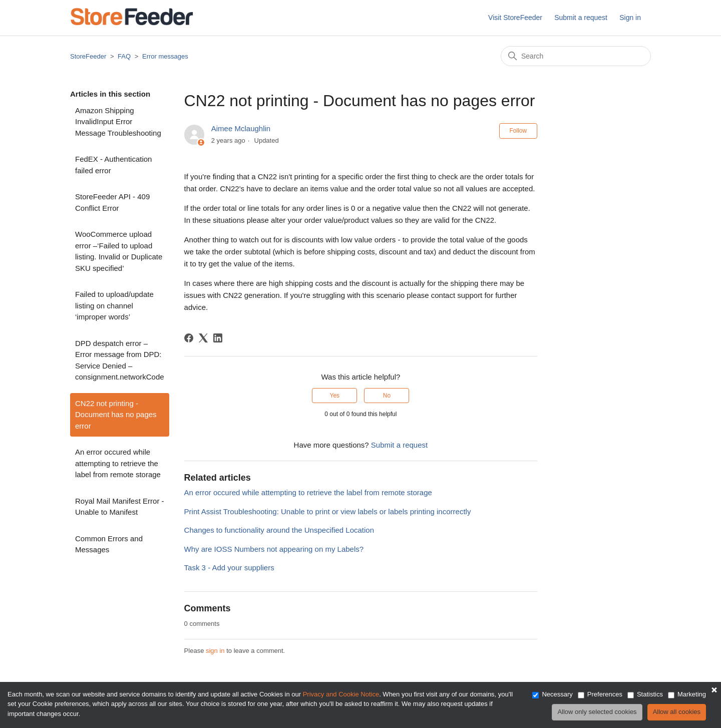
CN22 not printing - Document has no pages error (116, 415)
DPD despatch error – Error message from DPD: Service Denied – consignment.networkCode (120, 360)
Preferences (605, 694)
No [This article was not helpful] (387, 396)
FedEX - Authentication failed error (113, 165)
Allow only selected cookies (597, 712)
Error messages (165, 56)
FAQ (124, 56)
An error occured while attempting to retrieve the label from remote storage (118, 463)
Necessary (557, 694)
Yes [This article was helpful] (335, 396)
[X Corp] (203, 338)
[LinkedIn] (218, 338)
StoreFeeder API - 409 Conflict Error (112, 202)
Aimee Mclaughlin (241, 128)
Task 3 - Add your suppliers (229, 568)
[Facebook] (189, 338)
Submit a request (581, 18)
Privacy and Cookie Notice (341, 694)
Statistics (650, 694)
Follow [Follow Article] (518, 131)
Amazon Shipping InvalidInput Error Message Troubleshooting (118, 122)
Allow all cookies (677, 712)
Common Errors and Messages (109, 544)
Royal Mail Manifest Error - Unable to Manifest (120, 507)
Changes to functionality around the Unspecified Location (279, 530)
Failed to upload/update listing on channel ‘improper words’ (114, 305)
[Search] (576, 56)
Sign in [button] (630, 18)
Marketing (692, 694)
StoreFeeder (88, 56)
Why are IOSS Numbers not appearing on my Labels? (274, 549)
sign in (215, 651)
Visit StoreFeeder (515, 18)
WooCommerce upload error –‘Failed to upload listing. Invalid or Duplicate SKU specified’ (119, 251)
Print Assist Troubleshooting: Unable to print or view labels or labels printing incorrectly (328, 511)
